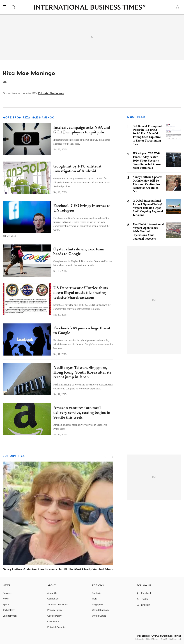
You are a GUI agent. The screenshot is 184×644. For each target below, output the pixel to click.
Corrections (53, 622)
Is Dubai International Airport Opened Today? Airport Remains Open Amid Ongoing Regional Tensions (148, 208)
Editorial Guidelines (51, 93)
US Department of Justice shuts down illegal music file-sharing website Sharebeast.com (81, 293)
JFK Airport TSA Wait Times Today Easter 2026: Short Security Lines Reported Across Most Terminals (147, 161)
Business (7, 593)
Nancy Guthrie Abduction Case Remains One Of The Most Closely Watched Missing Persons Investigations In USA (80, 569)
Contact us (53, 599)
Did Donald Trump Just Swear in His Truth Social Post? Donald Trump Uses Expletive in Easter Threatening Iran (148, 135)
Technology (9, 610)
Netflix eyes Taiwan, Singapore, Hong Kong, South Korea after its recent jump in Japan (82, 373)
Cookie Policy (55, 616)
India (95, 599)
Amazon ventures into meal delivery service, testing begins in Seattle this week (82, 413)
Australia (97, 593)
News (6, 599)
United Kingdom (100, 610)
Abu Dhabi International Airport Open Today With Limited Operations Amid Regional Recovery (148, 231)
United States (99, 616)
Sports (6, 604)
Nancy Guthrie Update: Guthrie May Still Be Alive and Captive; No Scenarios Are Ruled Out (147, 184)
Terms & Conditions (58, 604)
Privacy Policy (55, 610)
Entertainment (10, 616)
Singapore (97, 604)
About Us (52, 593)
